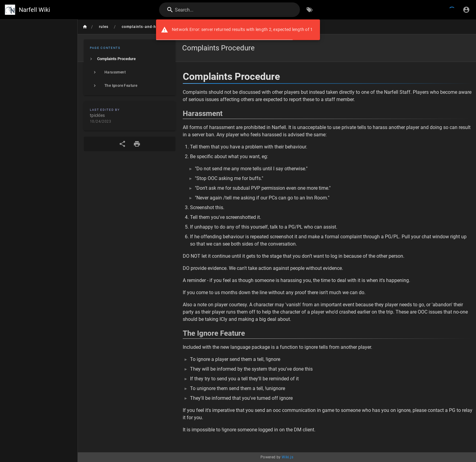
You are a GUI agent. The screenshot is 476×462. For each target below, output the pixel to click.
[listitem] (130, 59)
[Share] (122, 144)
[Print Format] (137, 144)
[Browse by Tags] (310, 10)
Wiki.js (287, 457)
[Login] (466, 10)
